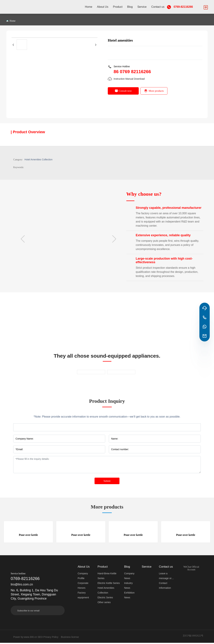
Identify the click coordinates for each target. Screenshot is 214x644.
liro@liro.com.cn (22, 586)
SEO (40, 638)
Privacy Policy (51, 638)
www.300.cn (31, 638)
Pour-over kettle (28, 535)
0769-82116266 (183, 7)
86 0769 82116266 (132, 72)
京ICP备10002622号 (193, 637)
